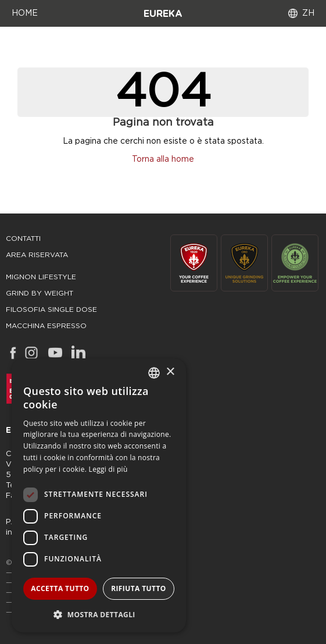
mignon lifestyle (41, 277)
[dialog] (99, 495)
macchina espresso (46, 326)
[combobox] (154, 373)
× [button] (170, 372)
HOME (25, 13)
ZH (308, 13)
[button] (99, 614)
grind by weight (40, 293)
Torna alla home (163, 159)
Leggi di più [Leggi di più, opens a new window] (108, 469)
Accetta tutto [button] (60, 588)
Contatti (23, 239)
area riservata (37, 255)
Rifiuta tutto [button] (139, 588)
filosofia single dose (51, 309)
